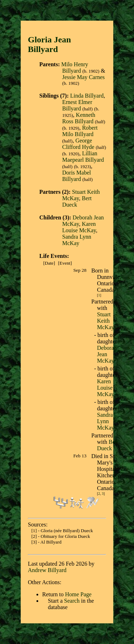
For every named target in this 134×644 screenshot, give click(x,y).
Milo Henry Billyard (75, 67)
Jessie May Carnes (83, 77)
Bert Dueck (77, 201)
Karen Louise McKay (79, 227)
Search (72, 601)
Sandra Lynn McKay (77, 240)
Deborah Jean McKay (107, 354)
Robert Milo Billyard (80, 131)
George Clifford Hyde (78, 144)
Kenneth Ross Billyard (79, 118)
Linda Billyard (87, 96)
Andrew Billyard (47, 570)
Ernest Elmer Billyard (77, 105)
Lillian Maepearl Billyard (83, 157)
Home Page (78, 594)
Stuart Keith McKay (106, 321)
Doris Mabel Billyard (76, 176)
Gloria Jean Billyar (49, 44)
